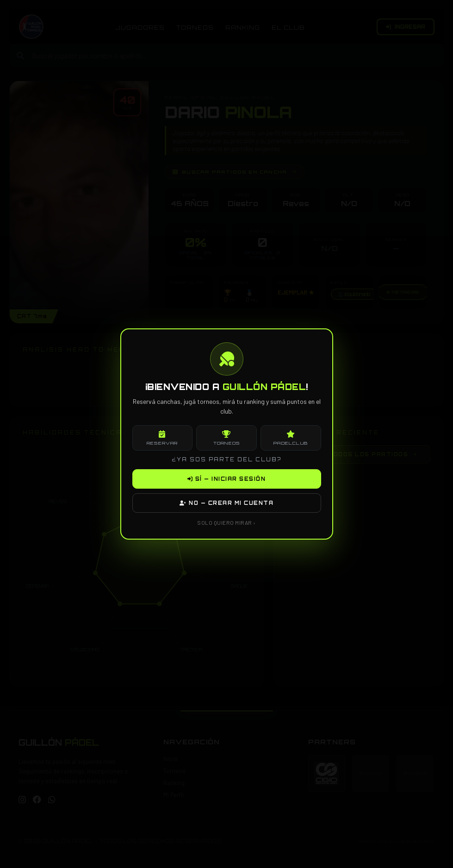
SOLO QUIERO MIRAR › (226, 522)
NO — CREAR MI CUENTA (226, 503)
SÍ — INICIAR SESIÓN (227, 479)
